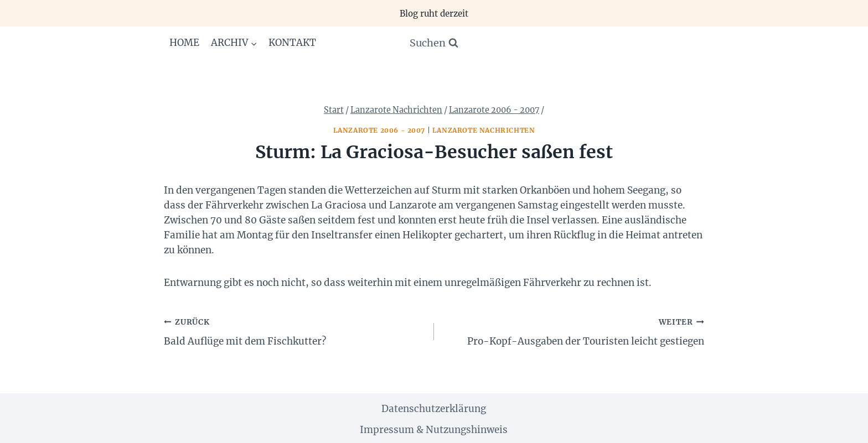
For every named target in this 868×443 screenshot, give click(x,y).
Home (184, 43)
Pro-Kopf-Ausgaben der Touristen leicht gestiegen (574, 331)
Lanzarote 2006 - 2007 (379, 130)
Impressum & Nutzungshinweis (434, 430)
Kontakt (292, 43)
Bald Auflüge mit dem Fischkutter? (294, 331)
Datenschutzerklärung (434, 409)
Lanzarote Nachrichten (484, 130)
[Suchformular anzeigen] (434, 43)
